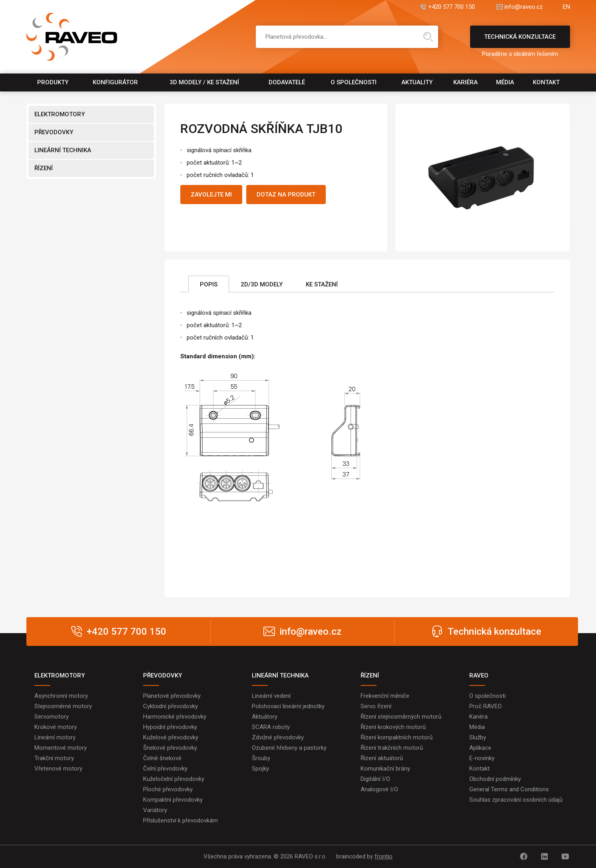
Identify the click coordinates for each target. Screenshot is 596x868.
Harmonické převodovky (175, 717)
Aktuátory (265, 717)
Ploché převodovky (168, 789)
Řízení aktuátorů (382, 758)
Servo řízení (376, 706)
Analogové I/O (379, 789)
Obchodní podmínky (495, 779)
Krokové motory (56, 727)
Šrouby (261, 758)
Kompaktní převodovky (173, 800)
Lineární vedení (271, 696)
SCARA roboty (271, 727)
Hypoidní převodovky (170, 727)
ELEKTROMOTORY (60, 114)
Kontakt (546, 82)
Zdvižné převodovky (278, 737)
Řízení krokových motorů (393, 727)
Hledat (428, 37)
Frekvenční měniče (385, 696)
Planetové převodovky (172, 696)
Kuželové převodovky (171, 737)
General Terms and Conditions (509, 789)
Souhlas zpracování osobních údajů (516, 800)
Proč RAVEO (485, 706)
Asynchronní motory (61, 696)
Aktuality (417, 82)
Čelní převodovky (165, 769)
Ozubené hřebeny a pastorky (289, 748)
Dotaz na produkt (286, 195)
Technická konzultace (520, 41)
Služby (478, 737)
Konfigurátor (115, 82)
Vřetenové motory (58, 769)
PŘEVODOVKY (54, 132)
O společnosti (354, 82)
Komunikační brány (385, 769)
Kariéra (465, 82)
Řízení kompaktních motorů (397, 737)
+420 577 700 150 (451, 7)
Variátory (155, 810)
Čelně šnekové (162, 758)
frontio (384, 856)
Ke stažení (322, 284)
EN (566, 7)
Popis (209, 284)
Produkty (53, 82)
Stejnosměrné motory (63, 706)
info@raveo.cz (524, 7)
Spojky (260, 769)
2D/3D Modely (262, 284)
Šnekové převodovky (170, 748)
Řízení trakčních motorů (392, 748)
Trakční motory (54, 758)
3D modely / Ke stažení (204, 82)
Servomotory (52, 717)
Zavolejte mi (211, 195)
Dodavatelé (287, 82)
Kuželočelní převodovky (174, 779)
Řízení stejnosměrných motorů (401, 717)
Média (505, 82)
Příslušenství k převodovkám (180, 820)
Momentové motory (61, 748)
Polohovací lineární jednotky (288, 706)
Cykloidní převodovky (170, 706)
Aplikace (480, 748)
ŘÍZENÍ (44, 168)
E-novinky (482, 758)
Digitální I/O (375, 779)
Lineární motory (55, 737)
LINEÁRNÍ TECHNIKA (63, 150)
